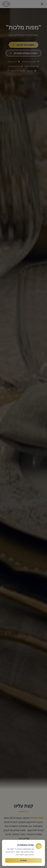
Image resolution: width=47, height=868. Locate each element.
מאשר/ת (24, 861)
